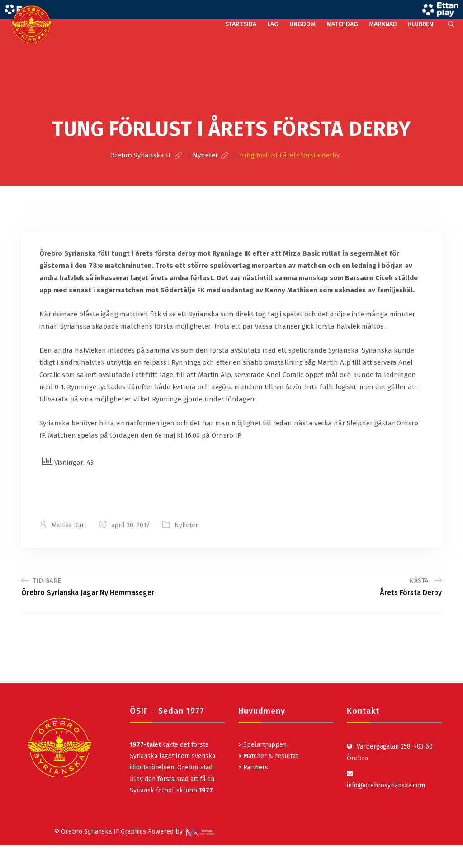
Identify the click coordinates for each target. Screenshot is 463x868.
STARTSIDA (241, 24)
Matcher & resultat (268, 756)
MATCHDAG (342, 24)
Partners (253, 767)
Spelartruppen (264, 745)
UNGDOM (302, 24)
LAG (273, 24)
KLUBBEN (420, 24)
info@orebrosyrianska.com (386, 785)
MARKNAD (383, 24)
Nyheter (186, 525)
